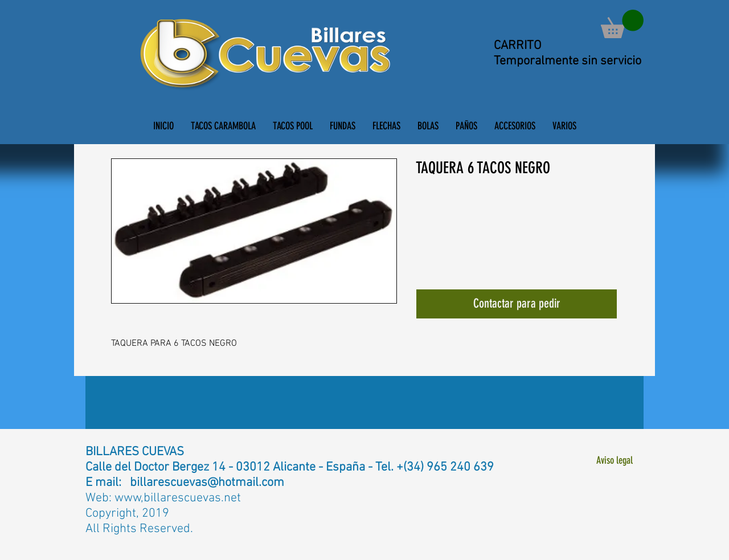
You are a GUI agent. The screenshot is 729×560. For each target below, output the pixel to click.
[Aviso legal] (614, 461)
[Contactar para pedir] (517, 304)
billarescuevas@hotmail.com (207, 483)
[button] (622, 24)
